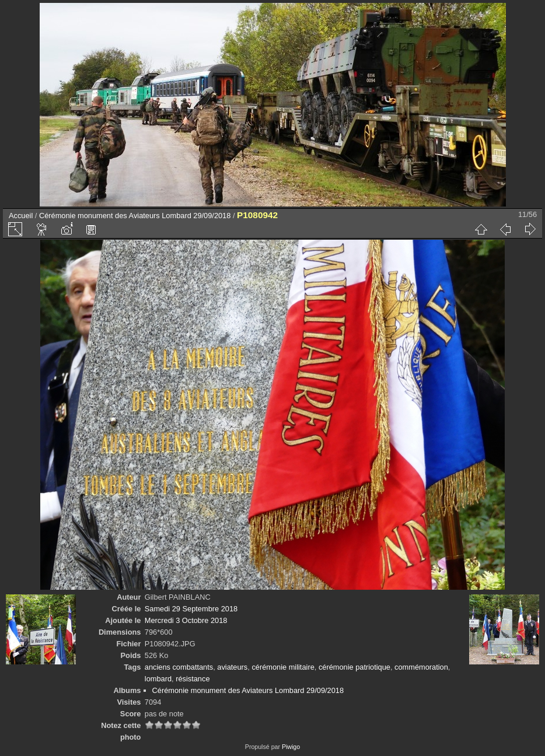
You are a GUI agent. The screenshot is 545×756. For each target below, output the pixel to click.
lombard (158, 679)
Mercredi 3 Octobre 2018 (186, 620)
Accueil (21, 216)
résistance (193, 679)
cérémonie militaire (283, 667)
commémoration (421, 667)
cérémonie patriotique (354, 667)
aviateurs (232, 667)
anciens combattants (179, 667)
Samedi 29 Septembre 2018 (191, 609)
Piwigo (291, 747)
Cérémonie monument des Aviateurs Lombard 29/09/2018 (135, 216)
